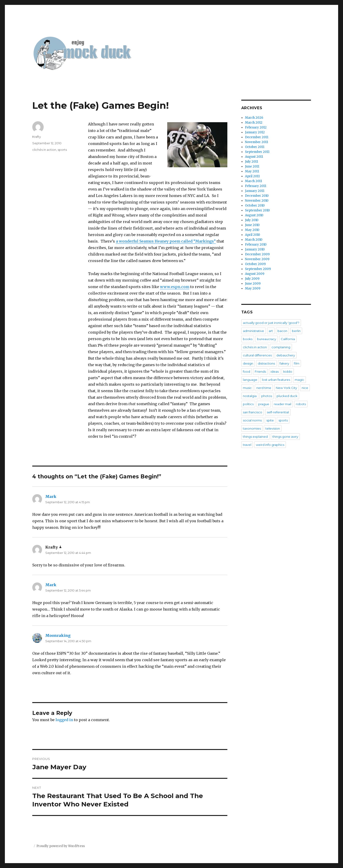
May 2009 (253, 288)
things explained (255, 437)
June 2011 (252, 166)
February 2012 (256, 127)
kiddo (288, 372)
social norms (252, 420)
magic (299, 380)
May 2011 (252, 171)
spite (270, 420)
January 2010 (255, 249)
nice (305, 388)
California (288, 339)
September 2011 (257, 152)
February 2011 (256, 186)
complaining (281, 347)
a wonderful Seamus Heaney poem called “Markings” (166, 241)
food (247, 372)
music (247, 388)
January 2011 (255, 191)
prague (264, 404)
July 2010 (252, 220)
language (250, 380)
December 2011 (257, 137)
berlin (296, 331)
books (248, 339)
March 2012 (254, 123)
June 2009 (253, 284)
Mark (51, 496)
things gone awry (285, 437)
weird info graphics (270, 445)
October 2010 (255, 205)
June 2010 (252, 225)
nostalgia (250, 396)
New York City (286, 388)
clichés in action (44, 150)
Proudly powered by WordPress (61, 846)
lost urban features (276, 380)
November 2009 (257, 259)
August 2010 (254, 215)
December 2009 (257, 254)
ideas (275, 372)
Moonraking (58, 635)
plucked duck (287, 396)
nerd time (264, 388)
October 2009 (255, 264)
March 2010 (254, 240)
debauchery (286, 355)
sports (62, 150)
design (248, 363)
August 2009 (255, 274)
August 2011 (254, 157)
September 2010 (257, 210)
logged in (64, 720)
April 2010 (253, 235)
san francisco (253, 412)
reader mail (283, 404)
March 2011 (253, 181)
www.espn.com (175, 287)
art (271, 331)
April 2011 (252, 176)
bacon (282, 331)
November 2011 (256, 142)
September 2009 (258, 269)
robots (301, 404)
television (273, 428)
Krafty (37, 137)
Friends (260, 372)
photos (267, 396)
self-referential (278, 412)
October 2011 (255, 147)
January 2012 (255, 132)
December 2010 (257, 196)
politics (248, 404)
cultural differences (257, 355)
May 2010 (252, 230)
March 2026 (254, 118)
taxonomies (252, 428)
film (297, 363)
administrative (253, 331)
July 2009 (252, 279)
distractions (266, 363)
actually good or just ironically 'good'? (271, 323)
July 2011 (252, 162)
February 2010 (256, 245)
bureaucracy (267, 339)
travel (247, 445)
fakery (284, 363)
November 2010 (257, 201)
